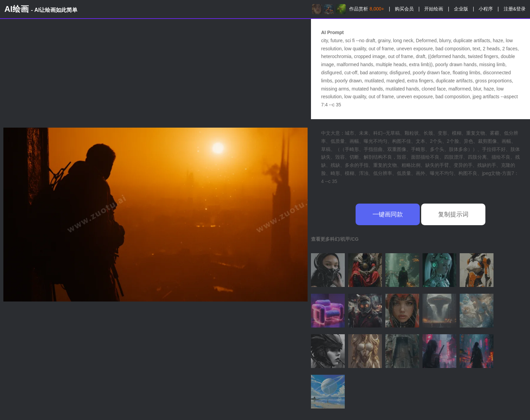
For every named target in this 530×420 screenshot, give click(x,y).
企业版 (461, 9)
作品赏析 (367, 9)
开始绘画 (434, 9)
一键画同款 (388, 214)
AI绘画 (41, 9)
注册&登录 (515, 9)
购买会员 (404, 9)
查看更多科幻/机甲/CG (335, 239)
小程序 (486, 9)
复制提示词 (453, 214)
